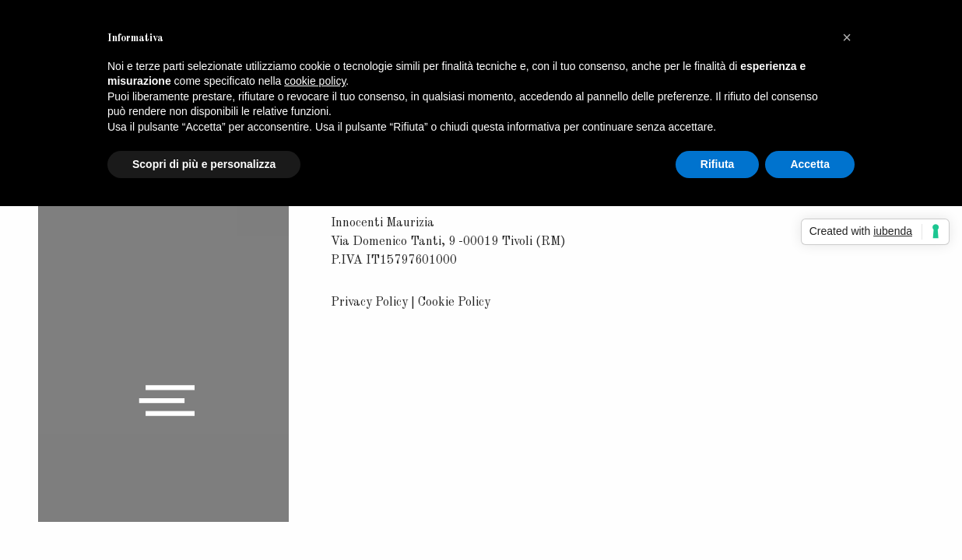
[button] (847, 37)
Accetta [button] (810, 164)
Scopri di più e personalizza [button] (204, 164)
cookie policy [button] (315, 81)
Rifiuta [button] (718, 164)
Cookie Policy (454, 303)
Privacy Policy (369, 303)
